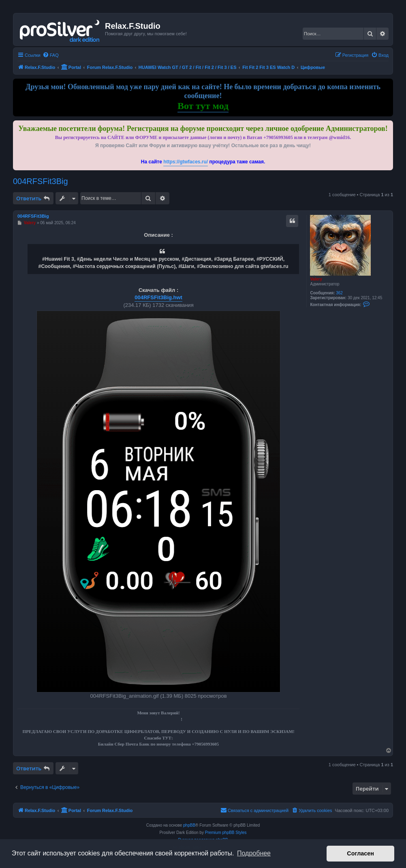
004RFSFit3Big (41, 181)
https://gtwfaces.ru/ (186, 162)
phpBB (189, 825)
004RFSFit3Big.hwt (158, 297)
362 (339, 293)
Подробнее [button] (254, 853)
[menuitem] (51, 55)
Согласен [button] (360, 853)
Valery (316, 279)
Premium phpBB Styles (226, 833)
